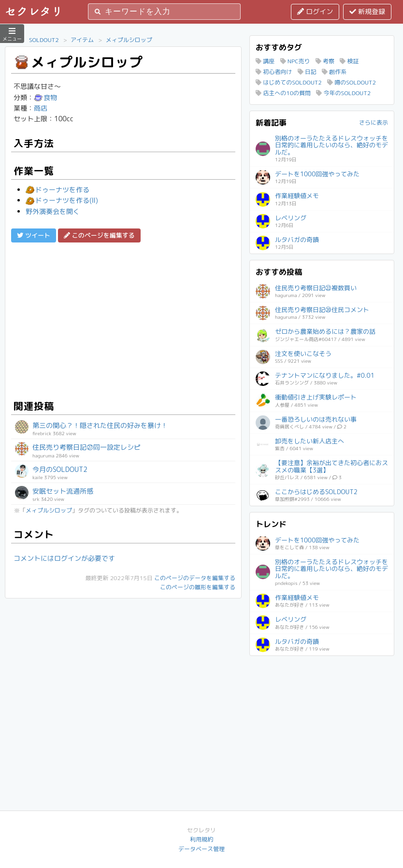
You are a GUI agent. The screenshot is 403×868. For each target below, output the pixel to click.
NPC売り (295, 61)
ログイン (315, 11)
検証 (349, 61)
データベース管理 (201, 849)
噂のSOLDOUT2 (352, 82)
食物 (45, 97)
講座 (265, 61)
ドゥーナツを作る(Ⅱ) (62, 200)
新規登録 (367, 11)
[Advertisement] (123, 320)
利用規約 (201, 839)
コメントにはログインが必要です (64, 558)
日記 (307, 72)
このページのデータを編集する (195, 578)
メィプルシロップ (129, 40)
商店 (41, 108)
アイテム (82, 40)
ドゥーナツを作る (58, 190)
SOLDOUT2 (44, 40)
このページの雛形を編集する (198, 587)
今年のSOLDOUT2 (343, 93)
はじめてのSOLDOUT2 (289, 82)
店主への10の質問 (283, 93)
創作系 (334, 72)
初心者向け (274, 72)
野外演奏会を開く (53, 211)
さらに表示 (374, 122)
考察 (325, 61)
